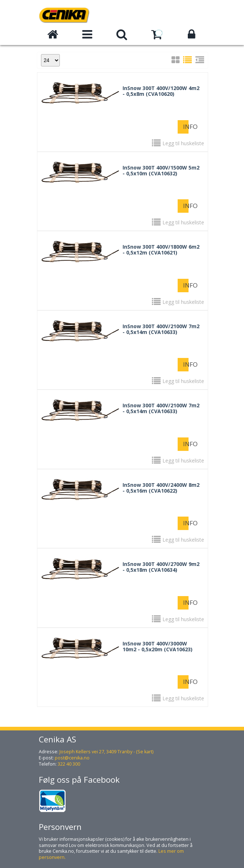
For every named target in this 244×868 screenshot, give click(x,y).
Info (186, 127)
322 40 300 (69, 764)
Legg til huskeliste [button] (183, 143)
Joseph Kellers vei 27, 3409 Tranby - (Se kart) (106, 752)
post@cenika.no (72, 758)
